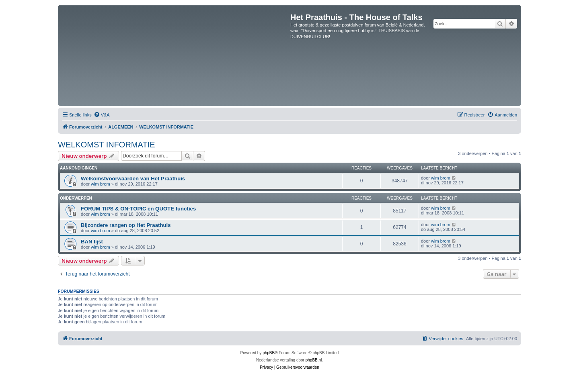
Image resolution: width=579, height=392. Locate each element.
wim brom (101, 184)
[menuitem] (102, 115)
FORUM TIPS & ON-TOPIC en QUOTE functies (138, 209)
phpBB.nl (314, 360)
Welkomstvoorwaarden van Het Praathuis (133, 179)
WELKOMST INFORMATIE (107, 145)
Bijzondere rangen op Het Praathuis (126, 225)
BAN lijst (92, 242)
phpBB (269, 353)
